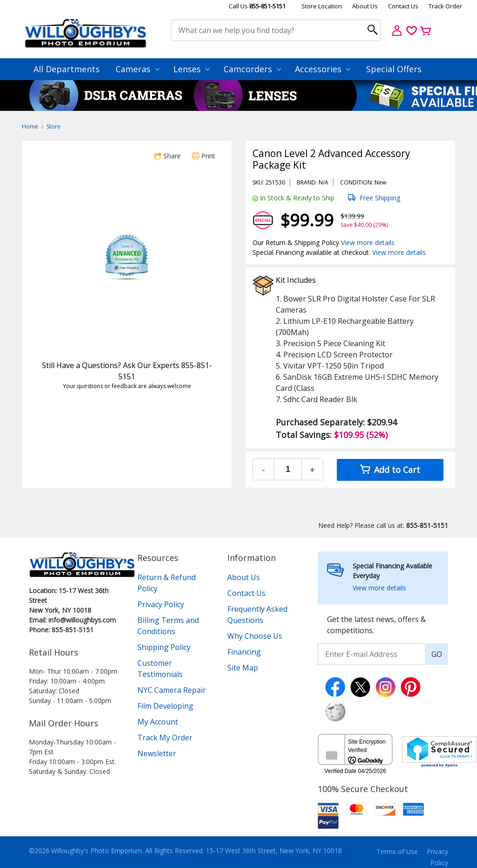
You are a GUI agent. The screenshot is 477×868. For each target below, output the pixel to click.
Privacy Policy (161, 604)
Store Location (322, 6)
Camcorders (252, 69)
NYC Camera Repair (172, 690)
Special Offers (394, 69)
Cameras (137, 69)
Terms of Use (397, 851)
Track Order (445, 6)
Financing (244, 652)
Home (30, 126)
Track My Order (165, 738)
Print (204, 156)
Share (167, 156)
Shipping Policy (164, 647)
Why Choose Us (255, 636)
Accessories (323, 69)
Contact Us (403, 6)
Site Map (243, 668)
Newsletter (157, 753)
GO (437, 654)
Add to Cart (390, 470)
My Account (158, 722)
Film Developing (165, 706)
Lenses (191, 69)
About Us (365, 6)
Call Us (257, 6)
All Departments (67, 69)
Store (54, 126)
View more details (368, 243)
